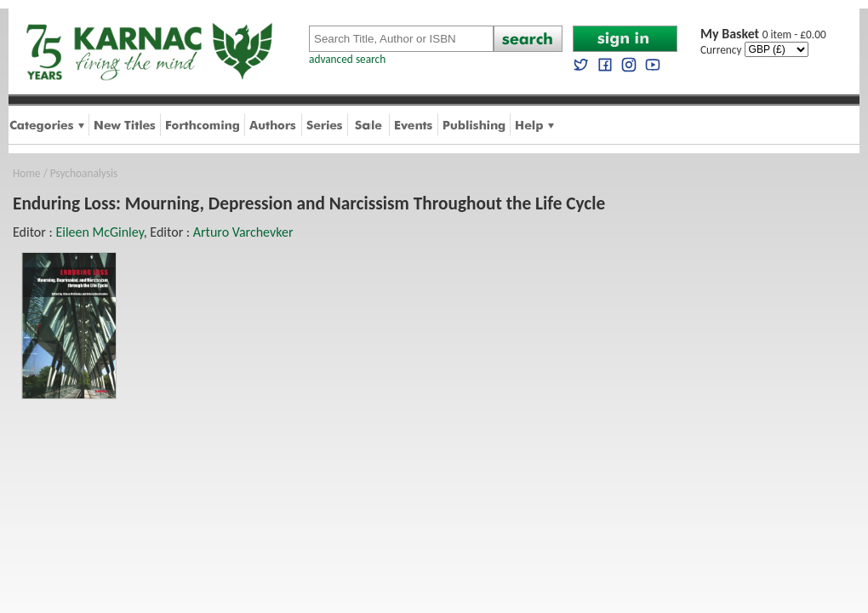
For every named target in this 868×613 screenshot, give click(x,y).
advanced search (347, 59)
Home (27, 173)
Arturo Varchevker (243, 232)
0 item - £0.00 (763, 34)
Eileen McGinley (99, 232)
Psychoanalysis (84, 173)
